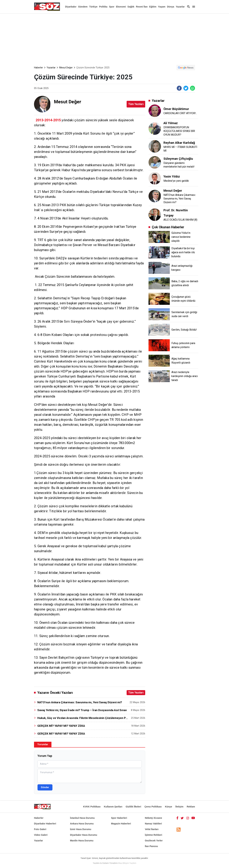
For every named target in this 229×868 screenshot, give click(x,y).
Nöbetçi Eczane (153, 818)
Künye (169, 807)
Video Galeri (41, 835)
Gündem (83, 7)
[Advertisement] (114, 38)
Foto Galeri (40, 829)
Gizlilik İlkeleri (133, 807)
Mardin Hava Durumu (82, 841)
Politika (103, 7)
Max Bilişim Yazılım (127, 863)
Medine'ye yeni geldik (176, 181)
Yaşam (162, 7)
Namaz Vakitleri (153, 824)
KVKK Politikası (92, 807)
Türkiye (93, 7)
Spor (112, 7)
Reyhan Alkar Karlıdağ (179, 143)
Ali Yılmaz (171, 123)
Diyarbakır (71, 7)
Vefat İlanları (152, 829)
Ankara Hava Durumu (82, 824)
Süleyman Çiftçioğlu (178, 159)
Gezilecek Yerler (154, 841)
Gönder (45, 787)
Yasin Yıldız (172, 176)
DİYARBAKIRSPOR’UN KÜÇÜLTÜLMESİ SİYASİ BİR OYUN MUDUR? (179, 131)
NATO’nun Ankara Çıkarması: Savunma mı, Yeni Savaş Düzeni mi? (180, 199)
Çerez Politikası (153, 807)
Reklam (191, 807)
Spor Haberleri (119, 818)
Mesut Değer (66, 68)
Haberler (38, 68)
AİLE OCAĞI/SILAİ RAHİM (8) (180, 220)
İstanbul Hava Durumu (82, 818)
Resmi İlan (142, 7)
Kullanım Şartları (113, 807)
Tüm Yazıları (136, 104)
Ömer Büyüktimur (176, 109)
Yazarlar (180, 7)
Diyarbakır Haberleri (45, 824)
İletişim (179, 807)
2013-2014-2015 (48, 120)
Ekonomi (121, 7)
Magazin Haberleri (121, 824)
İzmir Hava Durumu (81, 829)
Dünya (171, 7)
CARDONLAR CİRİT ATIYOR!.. (180, 113)
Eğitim (153, 7)
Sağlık (131, 7)
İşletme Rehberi (153, 835)
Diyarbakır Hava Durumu (84, 835)
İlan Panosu (151, 846)
